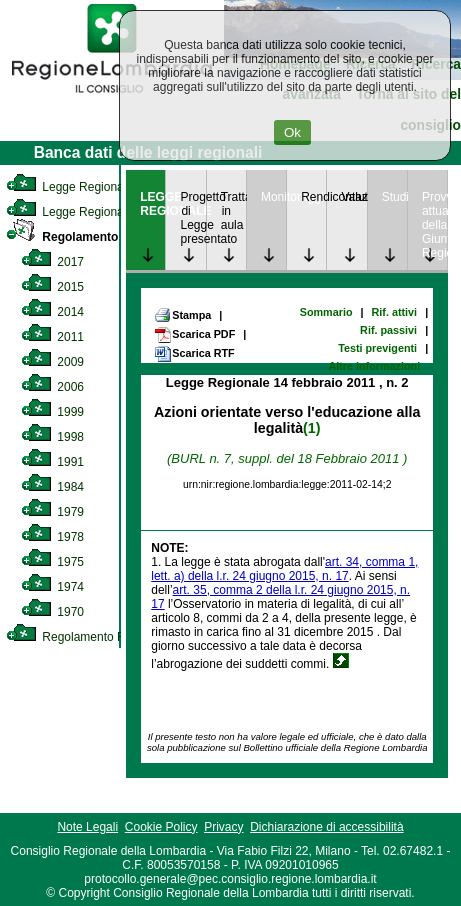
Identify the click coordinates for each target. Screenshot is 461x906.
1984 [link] (52, 487)
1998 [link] (52, 437)
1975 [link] (52, 562)
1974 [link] (52, 587)
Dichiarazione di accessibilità (326, 827)
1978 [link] (52, 537)
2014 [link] (52, 312)
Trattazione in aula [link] (233, 211)
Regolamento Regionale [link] (88, 637)
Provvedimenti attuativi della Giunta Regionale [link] (434, 225)
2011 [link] (52, 337)
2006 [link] (52, 387)
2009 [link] (52, 362)
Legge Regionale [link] (69, 187)
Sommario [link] (326, 312)
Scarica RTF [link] (194, 354)
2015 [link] (52, 287)
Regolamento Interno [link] (84, 237)
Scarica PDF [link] (194, 335)
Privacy (223, 827)
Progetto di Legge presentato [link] (192, 218)
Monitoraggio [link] (273, 197)
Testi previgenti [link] (377, 348)
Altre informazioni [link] (374, 366)
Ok (292, 132)
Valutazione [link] (353, 197)
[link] (112, 96)
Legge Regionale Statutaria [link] (97, 212)
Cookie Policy (161, 827)
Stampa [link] (182, 315)
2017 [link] (52, 262)
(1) (311, 428)
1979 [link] (52, 512)
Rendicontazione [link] (313, 197)
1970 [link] (52, 612)
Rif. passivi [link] (388, 330)
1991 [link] (52, 462)
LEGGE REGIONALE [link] (152, 204)
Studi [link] (394, 197)
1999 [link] (52, 412)
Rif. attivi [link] (395, 312)
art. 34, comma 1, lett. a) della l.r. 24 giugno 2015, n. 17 (284, 569)
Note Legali (87, 827)
